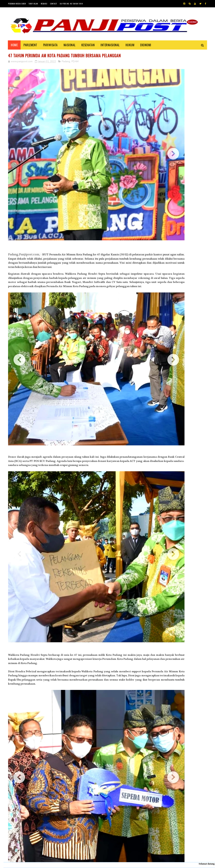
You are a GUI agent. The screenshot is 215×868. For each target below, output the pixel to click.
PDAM (75, 62)
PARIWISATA (50, 45)
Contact (53, 4)
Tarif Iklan (33, 4)
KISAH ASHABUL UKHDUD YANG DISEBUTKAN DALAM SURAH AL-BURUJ (187, 383)
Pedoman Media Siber (17, 4)
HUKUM (130, 45)
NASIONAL (70, 45)
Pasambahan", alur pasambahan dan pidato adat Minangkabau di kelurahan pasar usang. (188, 365)
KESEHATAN (88, 45)
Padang (66, 62)
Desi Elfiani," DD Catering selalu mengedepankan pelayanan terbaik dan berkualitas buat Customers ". (175, 404)
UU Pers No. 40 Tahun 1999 (71, 4)
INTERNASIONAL (110, 45)
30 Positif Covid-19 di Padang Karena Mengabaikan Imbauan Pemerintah (187, 346)
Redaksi (44, 4)
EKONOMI (146, 45)
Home (14, 45)
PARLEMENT (31, 45)
